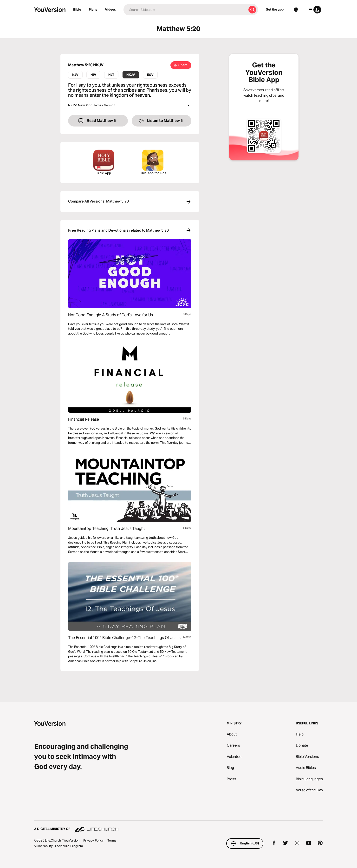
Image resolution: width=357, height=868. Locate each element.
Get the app (275, 9)
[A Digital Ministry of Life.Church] (179, 827)
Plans (93, 9)
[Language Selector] (296, 10)
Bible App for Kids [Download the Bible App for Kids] (153, 162)
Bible (77, 9)
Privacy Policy (93, 840)
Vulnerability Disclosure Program (58, 846)
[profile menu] (314, 10)
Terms (112, 840)
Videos (110, 9)
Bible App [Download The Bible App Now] (104, 162)
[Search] (185, 10)
